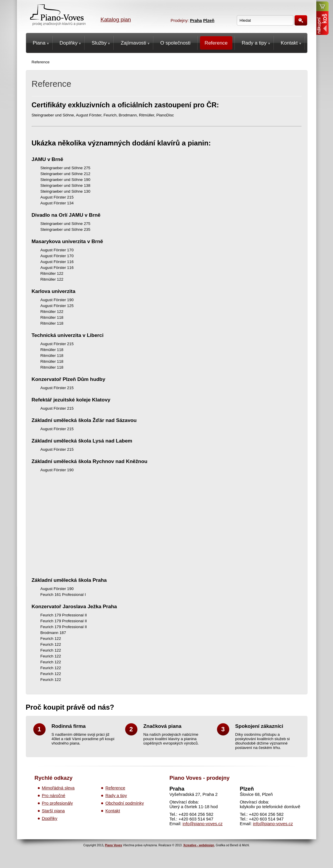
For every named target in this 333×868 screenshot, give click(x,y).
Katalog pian (116, 20)
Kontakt (113, 811)
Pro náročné (54, 796)
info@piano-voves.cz (202, 824)
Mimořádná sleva (58, 788)
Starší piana (53, 811)
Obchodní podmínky (125, 803)
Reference (115, 788)
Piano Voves (113, 845)
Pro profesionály (58, 803)
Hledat (301, 20)
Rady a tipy (116, 796)
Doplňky (50, 818)
